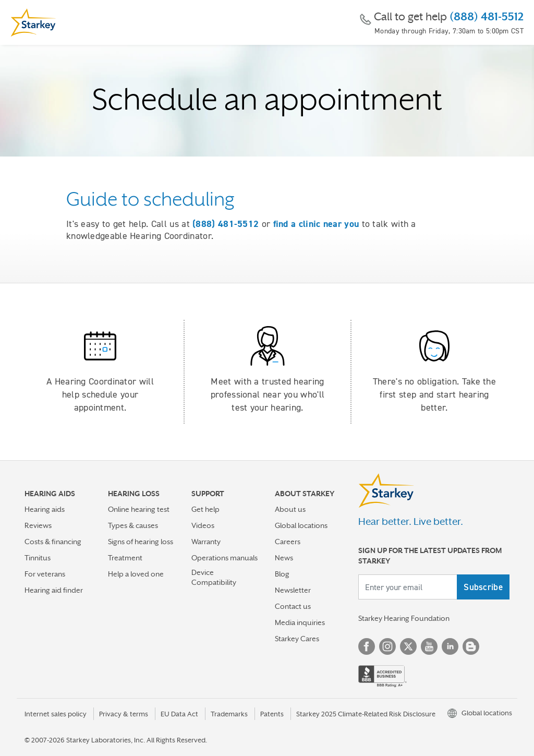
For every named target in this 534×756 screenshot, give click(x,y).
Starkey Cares (297, 639)
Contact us (293, 606)
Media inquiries (300, 622)
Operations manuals (224, 558)
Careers (288, 542)
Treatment (125, 558)
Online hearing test (139, 509)
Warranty (206, 542)
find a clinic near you (316, 224)
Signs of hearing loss (141, 542)
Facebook (367, 646)
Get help (205, 509)
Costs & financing (53, 542)
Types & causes (133, 525)
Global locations (301, 525)
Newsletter (293, 590)
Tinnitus (38, 558)
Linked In (450, 646)
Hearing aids (45, 509)
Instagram (387, 646)
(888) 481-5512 (487, 17)
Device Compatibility (214, 577)
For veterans (45, 574)
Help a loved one (136, 574)
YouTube (429, 646)
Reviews (38, 525)
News (284, 558)
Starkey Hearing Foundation (404, 618)
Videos (203, 525)
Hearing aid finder (54, 590)
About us (290, 509)
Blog (282, 574)
